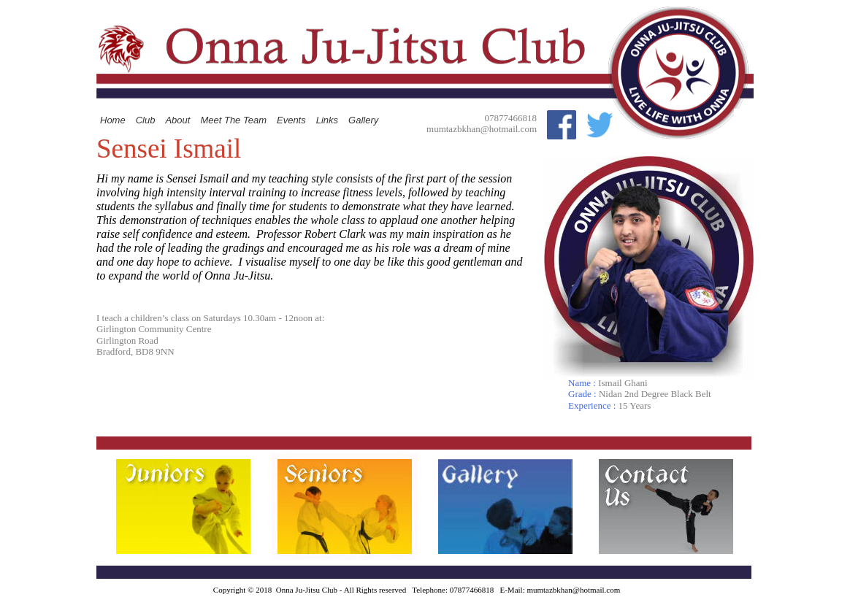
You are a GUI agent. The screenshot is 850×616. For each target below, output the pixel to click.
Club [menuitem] (146, 120)
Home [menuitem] (113, 120)
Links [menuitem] (327, 120)
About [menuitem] (177, 120)
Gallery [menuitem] (363, 120)
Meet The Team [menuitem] (233, 120)
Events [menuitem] (291, 120)
